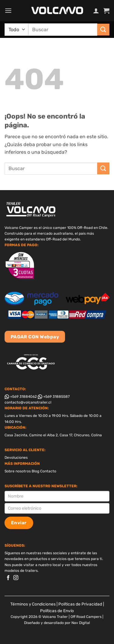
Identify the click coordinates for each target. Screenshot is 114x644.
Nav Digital (81, 623)
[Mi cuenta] (96, 11)
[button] (8, 10)
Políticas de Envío (57, 611)
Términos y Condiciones (33, 604)
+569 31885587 (54, 397)
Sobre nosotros (18, 471)
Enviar (19, 523)
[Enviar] (103, 30)
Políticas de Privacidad (80, 604)
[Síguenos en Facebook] (8, 578)
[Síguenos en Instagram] (16, 578)
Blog (35, 471)
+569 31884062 (21, 397)
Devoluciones (16, 458)
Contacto (48, 471)
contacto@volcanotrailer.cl (28, 402)
